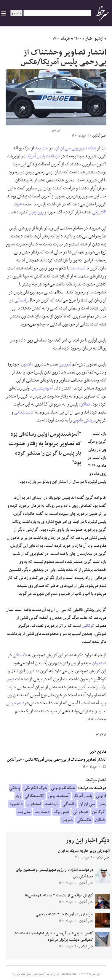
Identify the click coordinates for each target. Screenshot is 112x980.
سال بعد (42, 148)
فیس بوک (61, 812)
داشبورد (27, 364)
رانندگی (21, 300)
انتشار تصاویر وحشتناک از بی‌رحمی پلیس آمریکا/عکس (66, 760)
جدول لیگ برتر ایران (22, 974)
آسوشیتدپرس (42, 388)
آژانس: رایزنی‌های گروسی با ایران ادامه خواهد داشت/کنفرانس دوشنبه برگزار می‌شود (54, 937)
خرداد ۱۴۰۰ (61, 39)
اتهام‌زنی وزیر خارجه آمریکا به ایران (84, 851)
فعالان (85, 404)
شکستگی (20, 655)
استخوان (99, 663)
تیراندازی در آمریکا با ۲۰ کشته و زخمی (65, 914)
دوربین (65, 364)
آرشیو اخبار (94, 39)
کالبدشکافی (24, 412)
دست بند (78, 268)
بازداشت (53, 156)
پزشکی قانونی (84, 420)
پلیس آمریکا (36, 156)
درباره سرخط (53, 974)
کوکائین (88, 626)
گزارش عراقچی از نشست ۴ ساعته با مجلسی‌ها (59, 896)
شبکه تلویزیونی (84, 148)
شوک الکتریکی (35, 788)
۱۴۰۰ (78, 39)
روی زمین (36, 212)
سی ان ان (63, 148)
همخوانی (14, 703)
